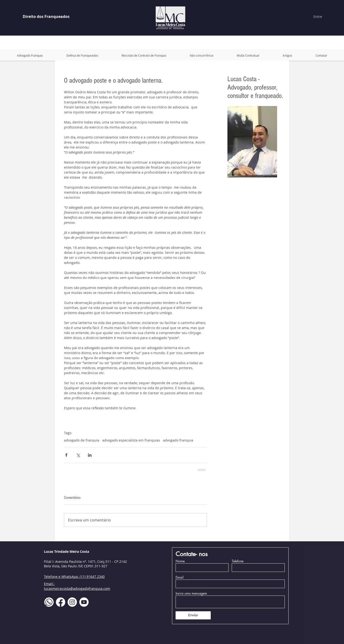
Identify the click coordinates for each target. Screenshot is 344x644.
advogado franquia (178, 440)
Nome (180, 561)
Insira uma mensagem (191, 593)
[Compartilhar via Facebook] (66, 455)
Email (180, 577)
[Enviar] (193, 615)
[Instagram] (72, 602)
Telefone (238, 561)
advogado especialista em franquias (131, 440)
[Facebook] (61, 602)
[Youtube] (84, 602)
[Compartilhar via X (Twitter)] (78, 455)
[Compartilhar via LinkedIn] (90, 455)
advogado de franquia (82, 440)
